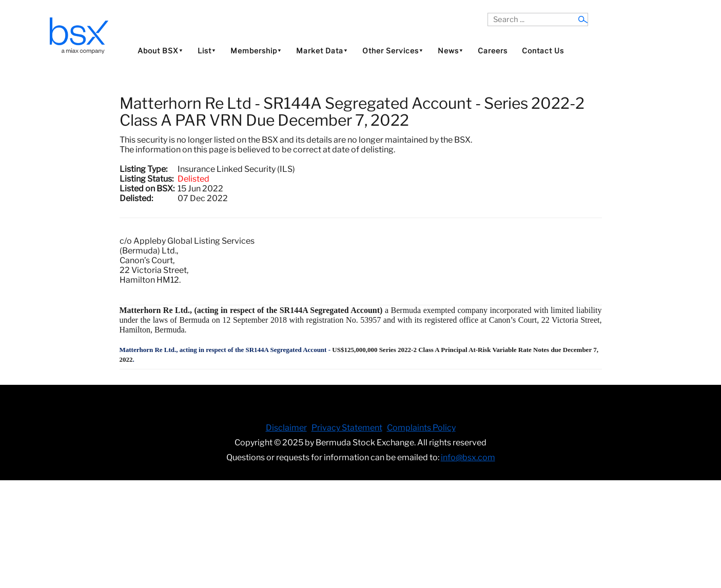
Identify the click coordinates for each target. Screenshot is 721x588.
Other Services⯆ (393, 51)
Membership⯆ (256, 51)
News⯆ (451, 51)
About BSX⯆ (160, 51)
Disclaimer (286, 428)
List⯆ (207, 51)
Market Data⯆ (322, 51)
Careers (493, 51)
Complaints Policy (421, 428)
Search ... (488, 13)
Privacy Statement (347, 428)
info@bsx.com (468, 457)
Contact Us (543, 51)
